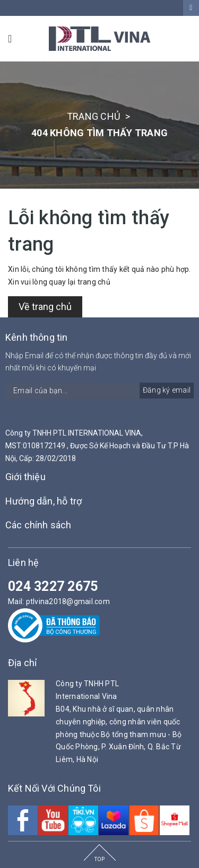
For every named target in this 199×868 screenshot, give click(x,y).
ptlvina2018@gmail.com (68, 601)
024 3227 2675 (53, 586)
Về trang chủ (45, 307)
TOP (100, 859)
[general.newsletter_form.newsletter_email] (99, 391)
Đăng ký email (167, 390)
